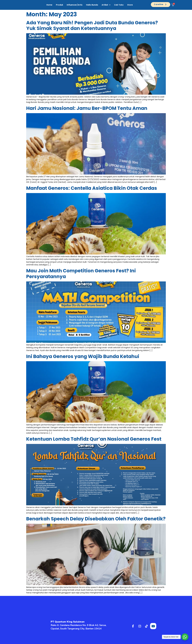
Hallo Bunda (92, 5)
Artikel (106, 5)
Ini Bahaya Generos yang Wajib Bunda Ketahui (83, 356)
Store (130, 5)
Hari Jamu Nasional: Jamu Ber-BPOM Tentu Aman (87, 108)
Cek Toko (119, 5)
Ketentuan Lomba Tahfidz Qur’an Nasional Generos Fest (94, 439)
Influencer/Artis (75, 5)
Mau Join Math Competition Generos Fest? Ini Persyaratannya (81, 274)
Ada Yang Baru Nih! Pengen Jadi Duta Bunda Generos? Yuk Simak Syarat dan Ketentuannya (92, 26)
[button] (161, 5)
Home (49, 5)
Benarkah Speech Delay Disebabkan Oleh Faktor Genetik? (96, 519)
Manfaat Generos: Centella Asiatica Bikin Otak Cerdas (92, 188)
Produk (60, 5)
